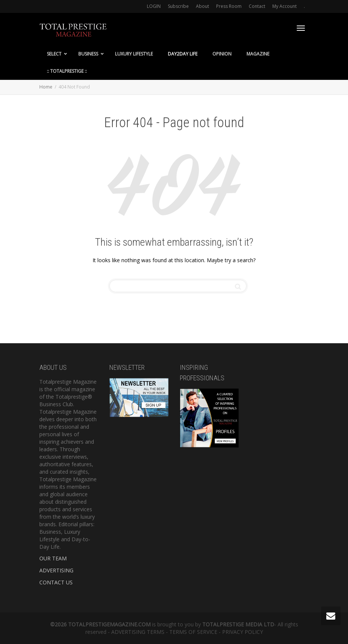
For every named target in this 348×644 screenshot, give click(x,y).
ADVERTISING (56, 570)
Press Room (229, 6)
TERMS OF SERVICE (193, 632)
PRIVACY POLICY (243, 632)
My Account (285, 6)
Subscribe (178, 6)
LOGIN (154, 6)
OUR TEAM (53, 558)
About (202, 6)
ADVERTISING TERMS (138, 632)
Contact (257, 6)
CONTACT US (56, 582)
